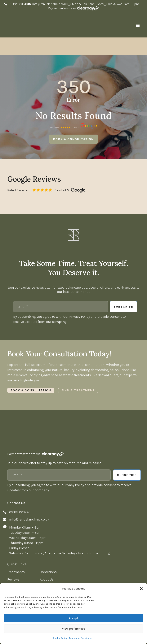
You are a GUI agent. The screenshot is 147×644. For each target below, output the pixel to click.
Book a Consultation (31, 362)
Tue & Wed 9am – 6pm (123, 4)
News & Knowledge (22, 552)
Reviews (13, 545)
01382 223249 (18, 4)
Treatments (16, 537)
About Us (47, 545)
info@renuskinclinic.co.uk (50, 4)
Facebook (17, 572)
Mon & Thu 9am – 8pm (88, 4)
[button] (141, 589)
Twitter (14, 579)
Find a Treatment (78, 362)
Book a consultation (73, 104)
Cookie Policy (60, 638)
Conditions (48, 537)
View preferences (73, 629)
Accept (73, 618)
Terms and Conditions (81, 638)
